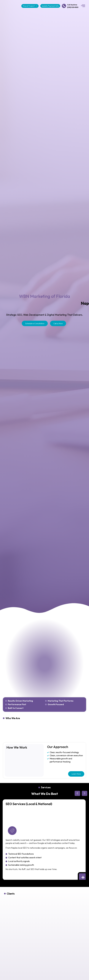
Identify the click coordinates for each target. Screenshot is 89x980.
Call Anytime (72, 5)
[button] (83, 6)
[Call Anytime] (64, 6)
